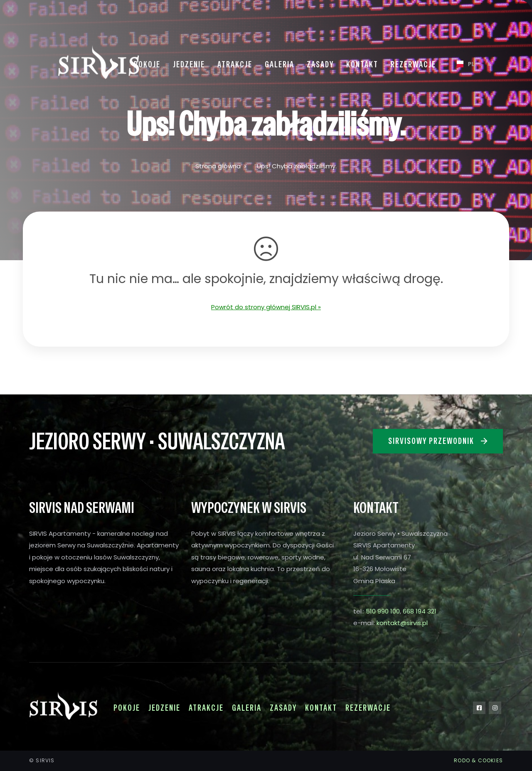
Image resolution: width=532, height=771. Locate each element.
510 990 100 (383, 611)
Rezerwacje (368, 708)
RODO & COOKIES (478, 760)
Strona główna (218, 166)
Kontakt (321, 708)
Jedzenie (164, 708)
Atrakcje (206, 708)
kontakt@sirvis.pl (402, 623)
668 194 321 (420, 611)
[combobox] (462, 64)
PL (462, 64)
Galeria (247, 708)
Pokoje (127, 708)
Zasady (283, 708)
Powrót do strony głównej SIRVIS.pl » (266, 307)
